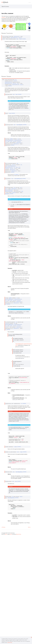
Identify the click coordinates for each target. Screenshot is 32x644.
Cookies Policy (10, 642)
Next (29, 527)
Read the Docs (19, 534)
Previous (3, 527)
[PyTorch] (5, 2)
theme (11, 534)
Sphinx (6, 534)
